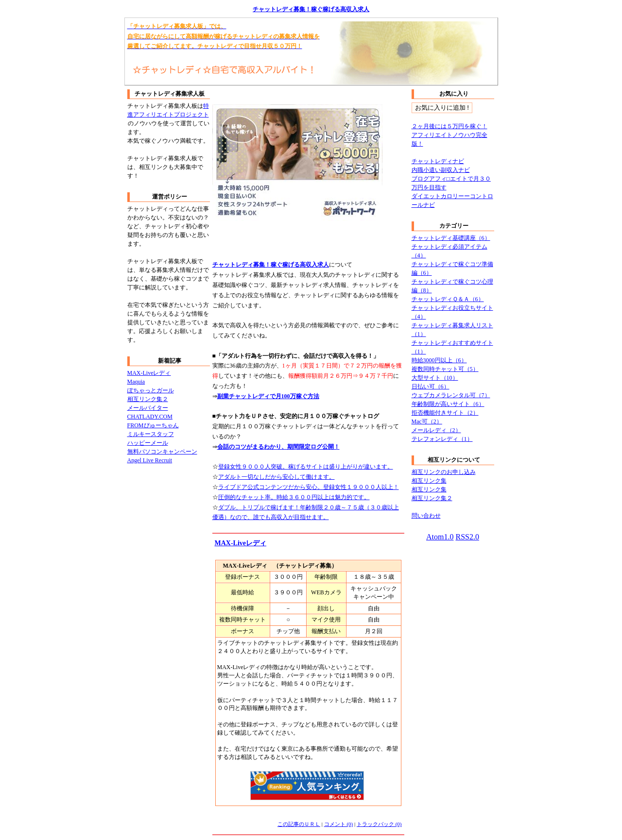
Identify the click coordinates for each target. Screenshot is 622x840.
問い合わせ (426, 516)
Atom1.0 (440, 537)
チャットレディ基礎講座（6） (451, 238)
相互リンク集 (429, 481)
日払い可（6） (431, 386)
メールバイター (148, 408)
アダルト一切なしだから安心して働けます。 (276, 477)
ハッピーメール (148, 443)
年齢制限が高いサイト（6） (448, 404)
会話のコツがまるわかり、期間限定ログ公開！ (278, 447)
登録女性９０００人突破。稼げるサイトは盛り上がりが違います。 (306, 467)
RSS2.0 (467, 537)
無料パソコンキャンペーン (162, 452)
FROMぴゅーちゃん (153, 425)
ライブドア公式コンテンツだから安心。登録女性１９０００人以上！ (309, 487)
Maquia (136, 382)
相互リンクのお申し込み (444, 472)
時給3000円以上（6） (439, 360)
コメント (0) (339, 824)
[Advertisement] (326, 245)
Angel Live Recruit (150, 460)
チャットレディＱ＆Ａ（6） (448, 299)
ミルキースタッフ (151, 434)
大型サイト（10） (435, 378)
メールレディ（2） (436, 430)
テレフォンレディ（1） (442, 439)
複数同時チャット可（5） (445, 369)
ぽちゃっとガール (151, 390)
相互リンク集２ (148, 399)
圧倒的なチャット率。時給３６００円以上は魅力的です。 (294, 497)
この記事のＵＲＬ (299, 824)
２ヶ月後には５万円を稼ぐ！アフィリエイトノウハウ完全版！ (449, 135)
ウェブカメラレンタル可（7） (451, 395)
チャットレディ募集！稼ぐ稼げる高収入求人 (311, 9)
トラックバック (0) (379, 824)
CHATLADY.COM (150, 417)
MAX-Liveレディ (241, 543)
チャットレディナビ (438, 161)
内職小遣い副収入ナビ (441, 170)
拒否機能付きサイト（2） (445, 413)
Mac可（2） (427, 421)
